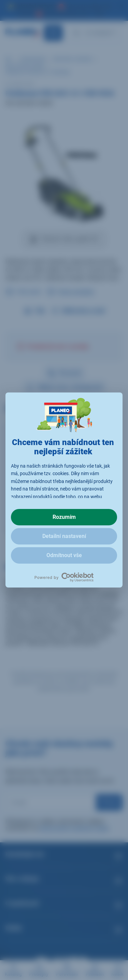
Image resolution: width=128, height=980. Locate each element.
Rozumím (64, 517)
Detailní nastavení (64, 536)
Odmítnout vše (64, 555)
